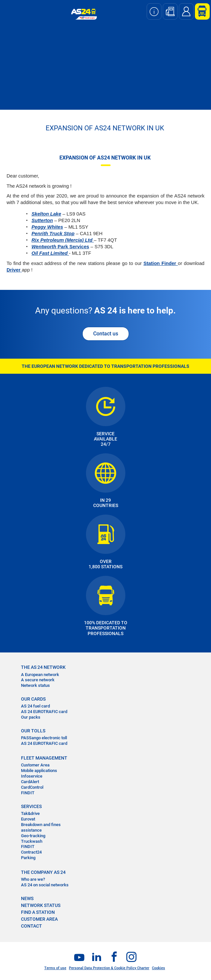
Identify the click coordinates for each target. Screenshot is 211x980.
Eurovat (28, 819)
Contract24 (31, 852)
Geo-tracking (33, 836)
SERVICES (31, 806)
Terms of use (55, 968)
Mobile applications (39, 771)
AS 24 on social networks (45, 885)
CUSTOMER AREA (39, 919)
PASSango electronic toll (44, 738)
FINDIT (28, 793)
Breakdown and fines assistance (41, 827)
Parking (28, 858)
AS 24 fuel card (35, 706)
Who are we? (33, 879)
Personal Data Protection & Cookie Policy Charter (109, 968)
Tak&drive (30, 813)
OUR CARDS (33, 699)
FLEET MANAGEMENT (44, 758)
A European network (40, 675)
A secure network (38, 680)
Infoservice (32, 776)
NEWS (27, 898)
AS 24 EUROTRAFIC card (44, 712)
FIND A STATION (38, 912)
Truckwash (32, 841)
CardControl (32, 787)
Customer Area (35, 765)
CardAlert (30, 782)
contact (32, 926)
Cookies (158, 968)
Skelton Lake (46, 214)
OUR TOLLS (33, 731)
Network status (35, 685)
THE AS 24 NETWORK (43, 667)
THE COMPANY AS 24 (43, 872)
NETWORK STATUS (41, 905)
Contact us (106, 334)
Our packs (31, 717)
